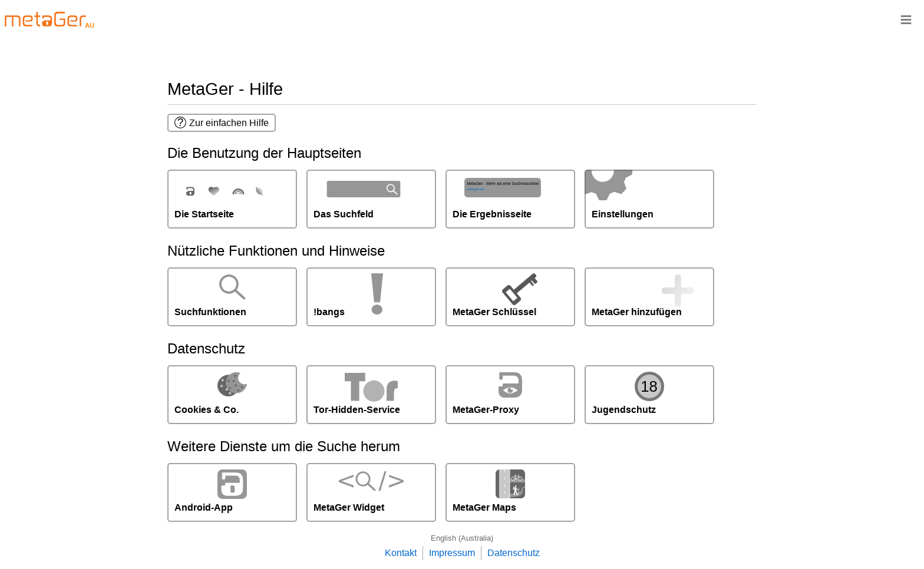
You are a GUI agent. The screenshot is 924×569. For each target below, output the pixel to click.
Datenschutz (514, 553)
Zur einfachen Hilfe (222, 123)
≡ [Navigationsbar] (906, 19)
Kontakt (401, 553)
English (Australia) (462, 538)
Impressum (452, 553)
